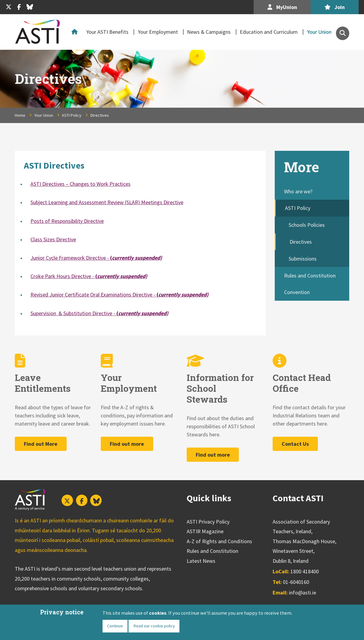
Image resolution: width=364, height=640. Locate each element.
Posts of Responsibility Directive (67, 221)
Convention (297, 292)
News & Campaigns (209, 32)
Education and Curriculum (269, 32)
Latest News (201, 561)
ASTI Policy (72, 115)
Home (76, 32)
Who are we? (298, 191)
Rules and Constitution (310, 276)
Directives (301, 242)
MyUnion (282, 7)
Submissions (303, 259)
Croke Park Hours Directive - (89, 276)
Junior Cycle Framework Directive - (96, 258)
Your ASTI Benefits (107, 32)
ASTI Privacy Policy (208, 522)
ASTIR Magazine (205, 531)
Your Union (319, 32)
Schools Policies (307, 225)
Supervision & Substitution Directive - (99, 313)
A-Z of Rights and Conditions (219, 541)
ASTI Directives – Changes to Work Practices (81, 184)
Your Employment (158, 32)
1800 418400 (305, 571)
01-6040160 (296, 582)
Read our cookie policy (154, 626)
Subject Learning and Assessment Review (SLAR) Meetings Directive (107, 202)
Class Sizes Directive (53, 239)
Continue (115, 626)
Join (335, 7)
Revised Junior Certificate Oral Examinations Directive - (119, 295)
